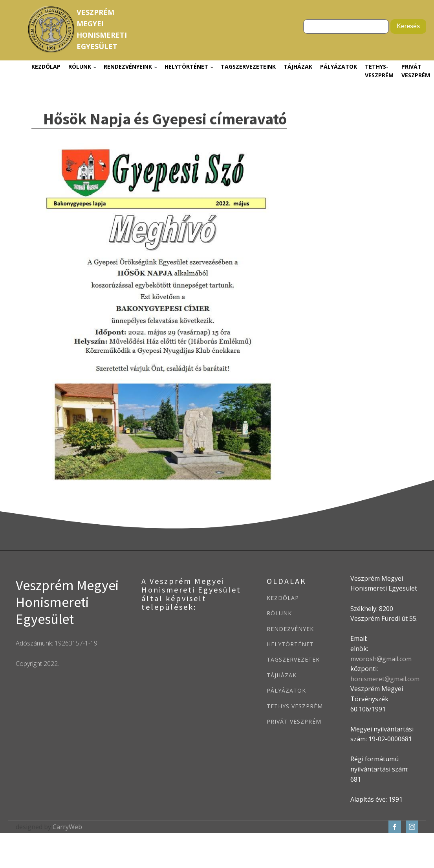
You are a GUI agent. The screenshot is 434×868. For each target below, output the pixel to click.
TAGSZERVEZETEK (293, 659)
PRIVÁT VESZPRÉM (294, 721)
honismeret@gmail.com (385, 679)
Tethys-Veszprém (379, 71)
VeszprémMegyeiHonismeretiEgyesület (102, 29)
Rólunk (80, 67)
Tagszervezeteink (248, 67)
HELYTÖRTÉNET (290, 644)
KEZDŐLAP (283, 598)
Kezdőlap (46, 67)
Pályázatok (339, 67)
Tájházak (298, 67)
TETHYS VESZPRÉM (295, 706)
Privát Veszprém (416, 71)
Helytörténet (186, 67)
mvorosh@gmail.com (381, 659)
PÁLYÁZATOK (286, 690)
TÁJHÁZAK (282, 675)
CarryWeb (67, 827)
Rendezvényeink (128, 67)
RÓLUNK (279, 613)
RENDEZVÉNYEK (290, 629)
